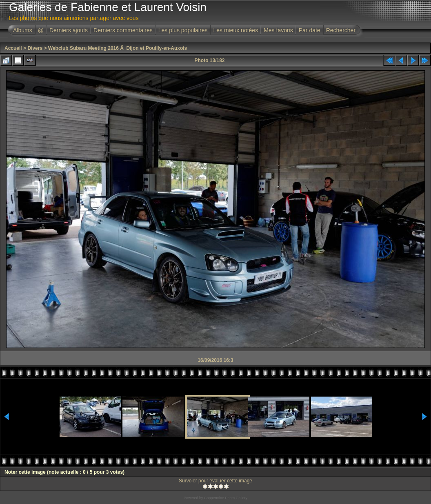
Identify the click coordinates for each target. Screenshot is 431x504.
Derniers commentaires (123, 30)
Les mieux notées (235, 30)
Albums (23, 30)
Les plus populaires (183, 30)
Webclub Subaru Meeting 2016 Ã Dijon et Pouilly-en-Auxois (118, 48)
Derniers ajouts (69, 30)
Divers (35, 48)
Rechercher (341, 30)
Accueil (13, 48)
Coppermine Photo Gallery (226, 498)
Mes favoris (278, 30)
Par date (310, 30)
